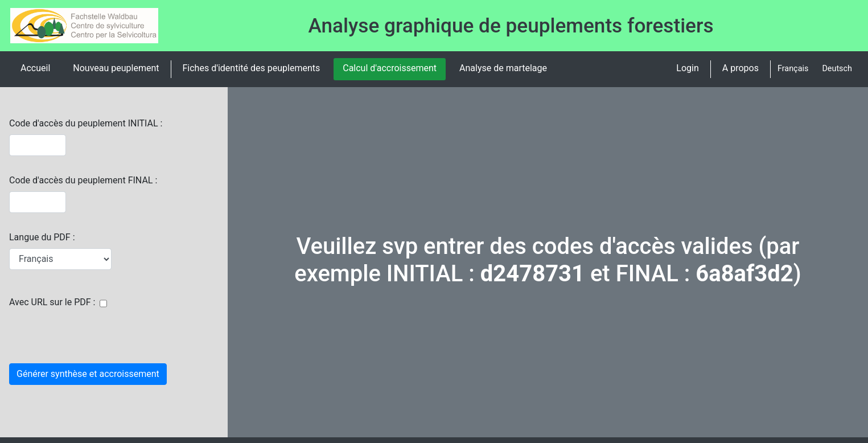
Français (793, 69)
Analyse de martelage (503, 68)
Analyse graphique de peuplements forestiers (511, 26)
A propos (741, 68)
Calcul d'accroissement (390, 68)
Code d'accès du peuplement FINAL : (83, 180)
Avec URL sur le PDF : (52, 302)
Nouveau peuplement (116, 68)
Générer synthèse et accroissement (88, 374)
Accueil (35, 68)
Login (687, 68)
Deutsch (837, 69)
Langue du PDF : (42, 237)
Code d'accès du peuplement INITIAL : (86, 123)
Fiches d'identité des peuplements (252, 68)
